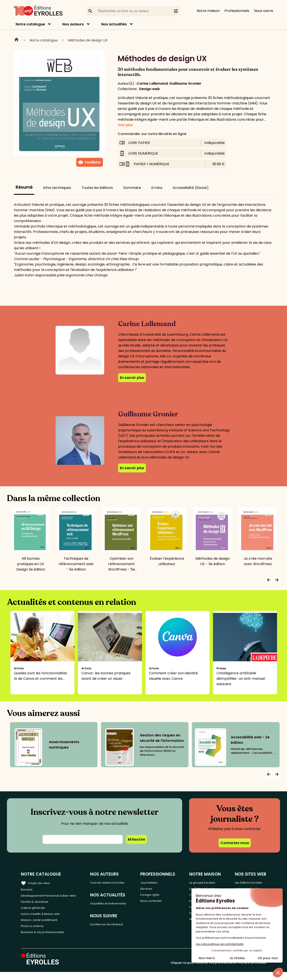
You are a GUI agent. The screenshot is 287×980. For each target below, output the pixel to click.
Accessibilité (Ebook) (191, 188)
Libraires (155, 890)
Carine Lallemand (152, 83)
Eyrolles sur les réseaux (115, 927)
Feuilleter (90, 162)
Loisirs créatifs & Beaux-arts (45, 918)
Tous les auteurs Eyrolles (117, 882)
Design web (149, 89)
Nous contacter (161, 904)
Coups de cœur (37, 882)
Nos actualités (114, 24)
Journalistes (158, 882)
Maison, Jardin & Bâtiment (43, 925)
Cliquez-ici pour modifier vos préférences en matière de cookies (218, 971)
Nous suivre (264, 11)
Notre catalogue (30, 24)
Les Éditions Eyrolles (249, 882)
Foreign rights (160, 897)
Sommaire (132, 188)
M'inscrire (136, 839)
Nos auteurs (73, 24)
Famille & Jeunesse (37, 904)
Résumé (24, 187)
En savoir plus (132, 378)
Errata (157, 188)
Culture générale (35, 911)
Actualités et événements (118, 905)
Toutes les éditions (97, 188)
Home (16, 40)
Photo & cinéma (35, 933)
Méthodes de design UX (88, 40)
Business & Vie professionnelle (46, 940)
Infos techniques (57, 188)
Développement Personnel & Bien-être (54, 897)
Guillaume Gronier (185, 83)
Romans (28, 890)
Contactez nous (235, 843)
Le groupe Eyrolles (206, 882)
